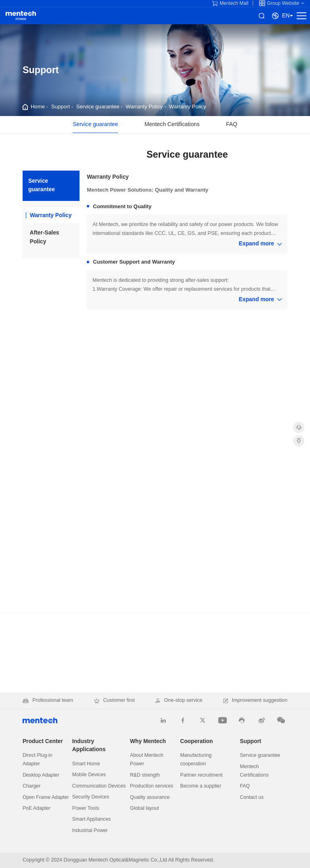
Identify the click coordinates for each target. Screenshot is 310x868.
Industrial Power (90, 830)
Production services (152, 786)
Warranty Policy (144, 107)
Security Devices (91, 797)
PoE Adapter (37, 808)
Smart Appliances (92, 819)
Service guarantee (98, 107)
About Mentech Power (147, 759)
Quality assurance (150, 797)
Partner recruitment (201, 775)
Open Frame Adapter (46, 797)
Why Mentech (148, 741)
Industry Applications (89, 746)
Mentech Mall (230, 3)
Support (61, 107)
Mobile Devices (89, 775)
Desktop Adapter (41, 775)
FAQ (232, 124)
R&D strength (145, 775)
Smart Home (86, 764)
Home (38, 107)
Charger (31, 786)
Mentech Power (21, 16)
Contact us (252, 797)
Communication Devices (99, 786)
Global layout (145, 808)
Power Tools (86, 808)
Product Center (43, 741)
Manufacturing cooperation (196, 759)
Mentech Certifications (172, 124)
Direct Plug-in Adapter (38, 759)
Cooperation (196, 741)
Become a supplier (201, 786)
